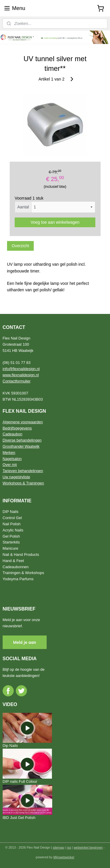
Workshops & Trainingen (23, 483)
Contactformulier (17, 381)
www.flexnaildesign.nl (21, 375)
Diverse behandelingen (22, 440)
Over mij (10, 465)
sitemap (59, 847)
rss (69, 847)
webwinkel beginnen (88, 847)
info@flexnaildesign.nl (21, 369)
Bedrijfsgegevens (17, 428)
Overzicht (20, 246)
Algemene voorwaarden (23, 422)
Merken (9, 453)
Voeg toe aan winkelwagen (55, 222)
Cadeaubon (12, 434)
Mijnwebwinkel (64, 857)
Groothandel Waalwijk (21, 446)
